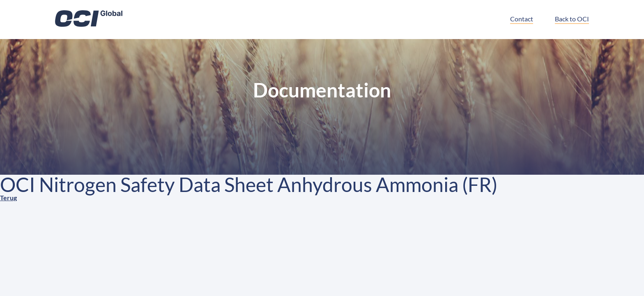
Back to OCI (572, 19)
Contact (522, 19)
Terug (8, 198)
